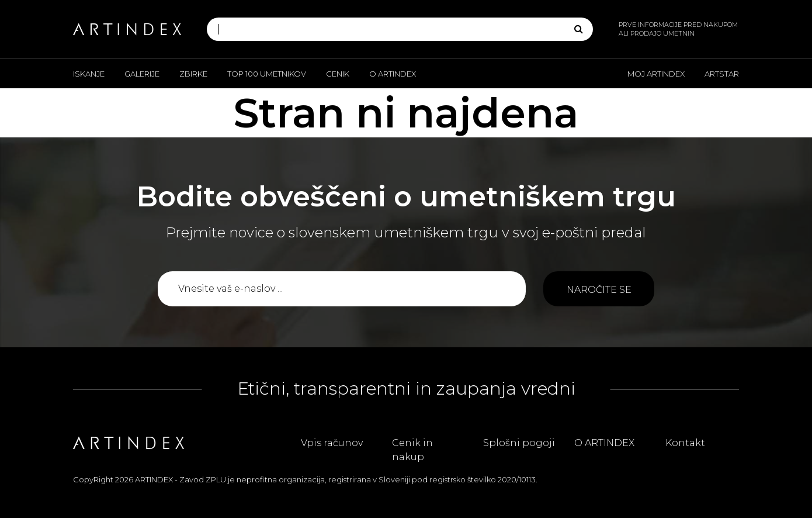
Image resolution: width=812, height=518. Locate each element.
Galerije (142, 74)
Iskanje (89, 74)
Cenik (338, 74)
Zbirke (193, 74)
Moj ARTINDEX (656, 74)
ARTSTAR (722, 74)
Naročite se (599, 290)
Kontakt (685, 443)
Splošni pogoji (519, 443)
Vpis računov (332, 443)
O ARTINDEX (393, 74)
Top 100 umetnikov (267, 74)
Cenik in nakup (412, 450)
